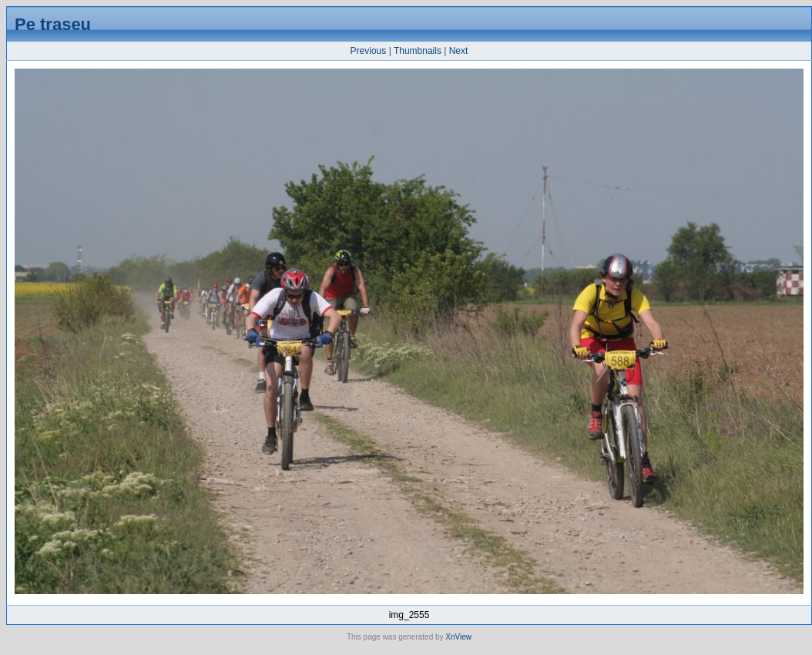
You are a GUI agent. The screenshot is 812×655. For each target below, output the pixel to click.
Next (459, 51)
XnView (458, 637)
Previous (369, 51)
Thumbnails (418, 51)
